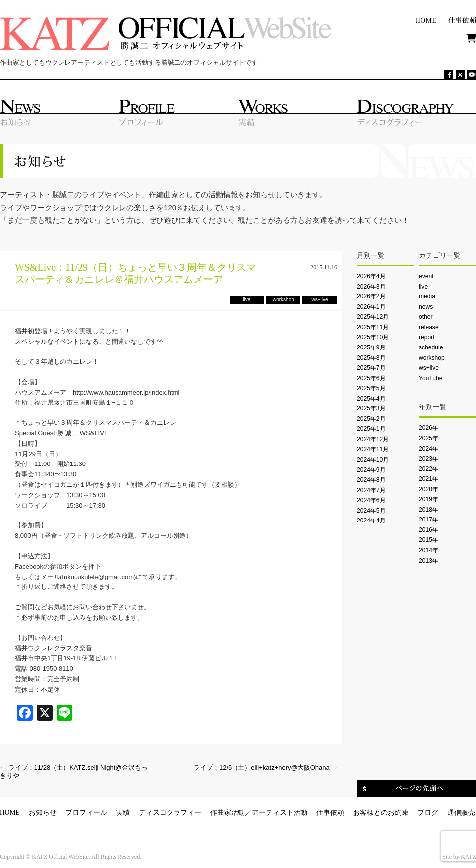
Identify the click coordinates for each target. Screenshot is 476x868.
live (423, 287)
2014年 (429, 550)
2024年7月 (371, 490)
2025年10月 (373, 337)
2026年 (429, 428)
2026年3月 (371, 287)
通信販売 (461, 813)
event (426, 276)
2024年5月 (371, 511)
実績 (123, 813)
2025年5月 (371, 388)
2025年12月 (373, 317)
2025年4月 (371, 399)
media (427, 296)
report (427, 337)
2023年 (429, 459)
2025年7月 (371, 368)
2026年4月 (371, 276)
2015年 (429, 540)
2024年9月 (371, 470)
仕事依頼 (330, 813)
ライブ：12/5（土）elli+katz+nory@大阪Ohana (266, 768)
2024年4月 (371, 521)
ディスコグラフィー (170, 813)
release (429, 327)
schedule (431, 347)
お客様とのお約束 (381, 813)
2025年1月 (371, 429)
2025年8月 (371, 358)
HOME (10, 813)
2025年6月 (371, 378)
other (426, 317)
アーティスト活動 (280, 813)
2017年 (429, 520)
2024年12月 (373, 439)
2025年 (429, 438)
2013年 (429, 561)
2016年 (429, 530)
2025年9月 (371, 347)
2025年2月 (371, 419)
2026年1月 (371, 307)
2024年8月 (371, 480)
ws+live (429, 368)
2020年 (429, 489)
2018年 (429, 510)
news (426, 307)
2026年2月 (371, 296)
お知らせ (43, 813)
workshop (432, 358)
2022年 (429, 469)
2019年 (429, 499)
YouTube (431, 378)
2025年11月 (373, 327)
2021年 (429, 479)
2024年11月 (373, 449)
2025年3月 (371, 408)
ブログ (428, 813)
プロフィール (86, 813)
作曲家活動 (228, 813)
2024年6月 (371, 500)
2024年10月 (373, 460)
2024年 (429, 449)
